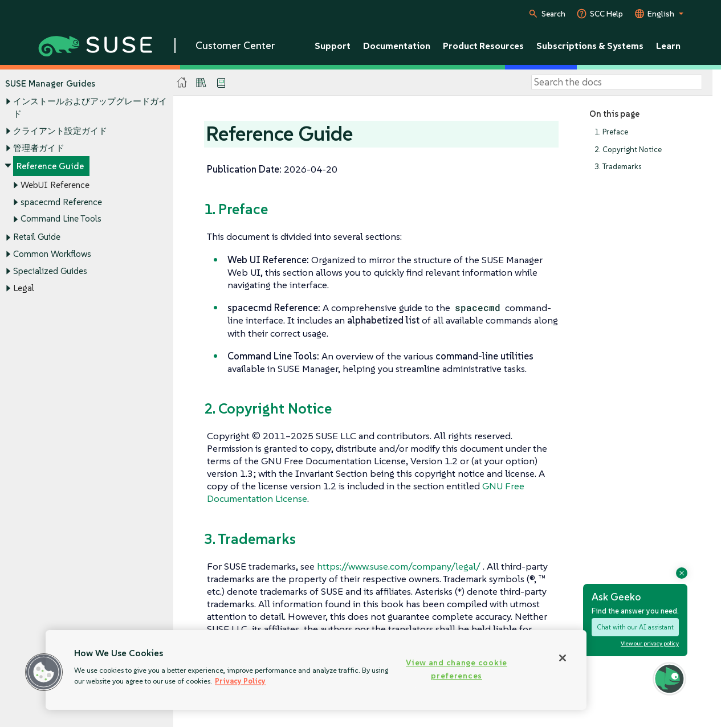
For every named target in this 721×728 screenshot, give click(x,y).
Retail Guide (37, 237)
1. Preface (611, 132)
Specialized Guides (50, 271)
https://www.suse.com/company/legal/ (399, 566)
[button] (44, 672)
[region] (316, 670)
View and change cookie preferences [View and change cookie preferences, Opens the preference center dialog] (457, 669)
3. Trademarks (618, 167)
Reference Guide (50, 167)
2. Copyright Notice (628, 150)
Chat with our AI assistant (635, 627)
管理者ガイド (39, 148)
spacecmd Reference (61, 202)
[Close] (563, 658)
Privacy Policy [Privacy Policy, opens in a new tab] (240, 681)
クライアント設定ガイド (60, 131)
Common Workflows (52, 254)
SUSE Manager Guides (50, 83)
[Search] (617, 83)
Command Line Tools (61, 219)
